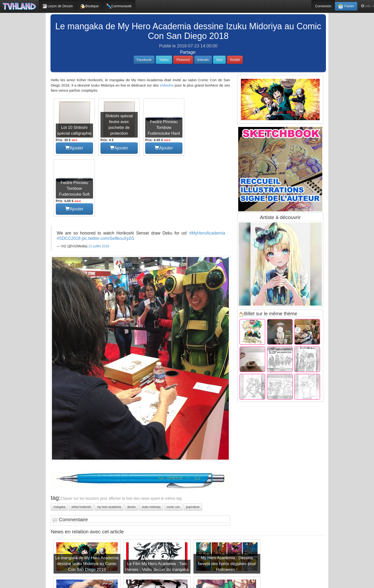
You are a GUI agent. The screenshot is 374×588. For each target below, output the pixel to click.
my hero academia (109, 446)
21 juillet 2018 (99, 184)
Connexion (323, 6)
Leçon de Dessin (58, 6)
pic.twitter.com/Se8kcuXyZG (108, 177)
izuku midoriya (151, 446)
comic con (173, 446)
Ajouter (74, 147)
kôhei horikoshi (81, 446)
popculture (193, 446)
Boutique (89, 6)
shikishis (167, 85)
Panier (346, 6)
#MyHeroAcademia (207, 171)
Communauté (119, 6)
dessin (132, 446)
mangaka (59, 446)
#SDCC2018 (69, 177)
